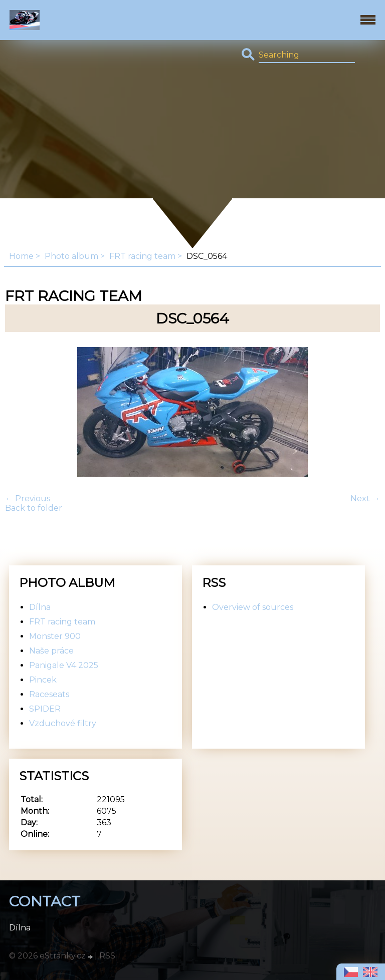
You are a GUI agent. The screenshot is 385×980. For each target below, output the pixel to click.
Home (21, 256)
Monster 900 (55, 636)
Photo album (71, 256)
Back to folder (34, 508)
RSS (107, 956)
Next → (365, 499)
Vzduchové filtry (63, 723)
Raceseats (49, 694)
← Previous (28, 499)
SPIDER (45, 709)
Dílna (40, 607)
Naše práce (51, 651)
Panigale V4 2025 (64, 665)
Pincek (43, 680)
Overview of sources (253, 607)
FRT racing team (142, 256)
